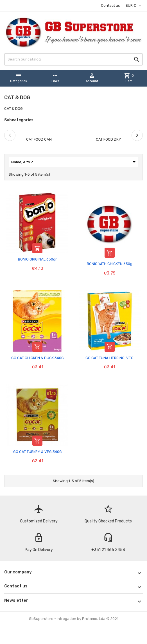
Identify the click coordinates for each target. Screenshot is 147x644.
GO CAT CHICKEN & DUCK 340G (38, 358)
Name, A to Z (74, 162)
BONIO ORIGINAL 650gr (37, 259)
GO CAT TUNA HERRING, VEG (109, 358)
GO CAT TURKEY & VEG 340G (38, 452)
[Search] (73, 59)
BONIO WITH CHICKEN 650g (110, 264)
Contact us (110, 5)
